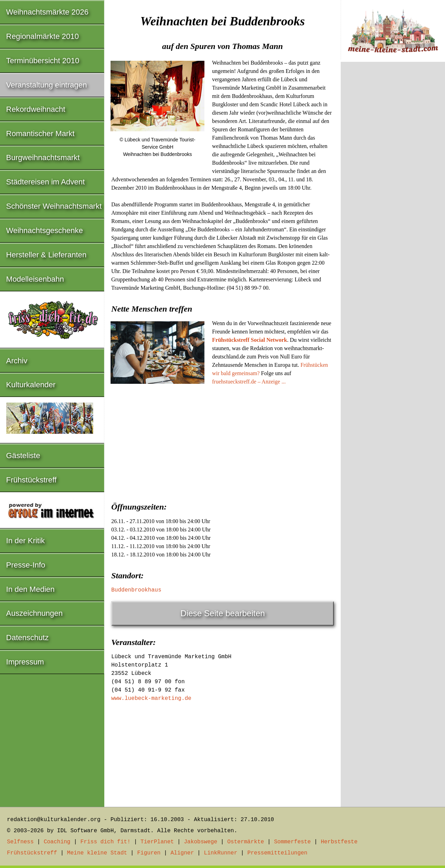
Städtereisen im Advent (46, 182)
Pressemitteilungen (277, 853)
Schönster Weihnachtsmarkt (54, 206)
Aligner (182, 853)
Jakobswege (201, 842)
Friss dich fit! (105, 842)
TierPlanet (157, 842)
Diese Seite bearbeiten (223, 613)
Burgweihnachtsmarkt (43, 158)
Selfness (20, 842)
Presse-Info (26, 565)
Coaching (57, 842)
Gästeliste (23, 456)
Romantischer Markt (41, 134)
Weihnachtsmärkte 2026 (47, 12)
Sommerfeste (292, 842)
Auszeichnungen (35, 613)
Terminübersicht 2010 (43, 61)
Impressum (25, 662)
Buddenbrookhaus (136, 590)
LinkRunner (221, 853)
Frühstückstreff (31, 480)
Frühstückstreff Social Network (250, 340)
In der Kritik (26, 541)
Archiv (17, 361)
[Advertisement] (222, 441)
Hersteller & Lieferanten (46, 255)
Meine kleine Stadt (97, 853)
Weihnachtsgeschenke (45, 230)
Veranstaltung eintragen (47, 85)
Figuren (149, 853)
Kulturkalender (31, 385)
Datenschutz (27, 638)
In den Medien (30, 589)
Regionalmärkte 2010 (43, 36)
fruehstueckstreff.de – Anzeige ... (249, 382)
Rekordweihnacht (36, 109)
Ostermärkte (246, 842)
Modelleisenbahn (35, 279)
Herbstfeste (339, 842)
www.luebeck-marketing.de (151, 698)
